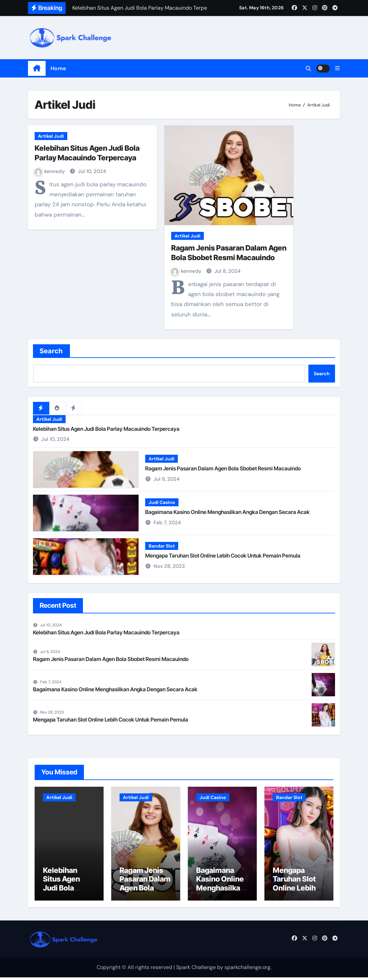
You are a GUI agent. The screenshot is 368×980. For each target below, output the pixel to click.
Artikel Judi (51, 136)
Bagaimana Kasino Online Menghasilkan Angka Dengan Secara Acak (227, 512)
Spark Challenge (196, 970)
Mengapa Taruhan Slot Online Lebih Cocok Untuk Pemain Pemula (223, 556)
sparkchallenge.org (247, 970)
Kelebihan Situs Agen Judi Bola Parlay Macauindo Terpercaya (106, 429)
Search (51, 351)
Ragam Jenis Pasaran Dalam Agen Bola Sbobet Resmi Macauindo (223, 469)
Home (58, 68)
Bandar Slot (162, 546)
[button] (337, 68)
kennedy (51, 171)
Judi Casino (162, 503)
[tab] (41, 408)
